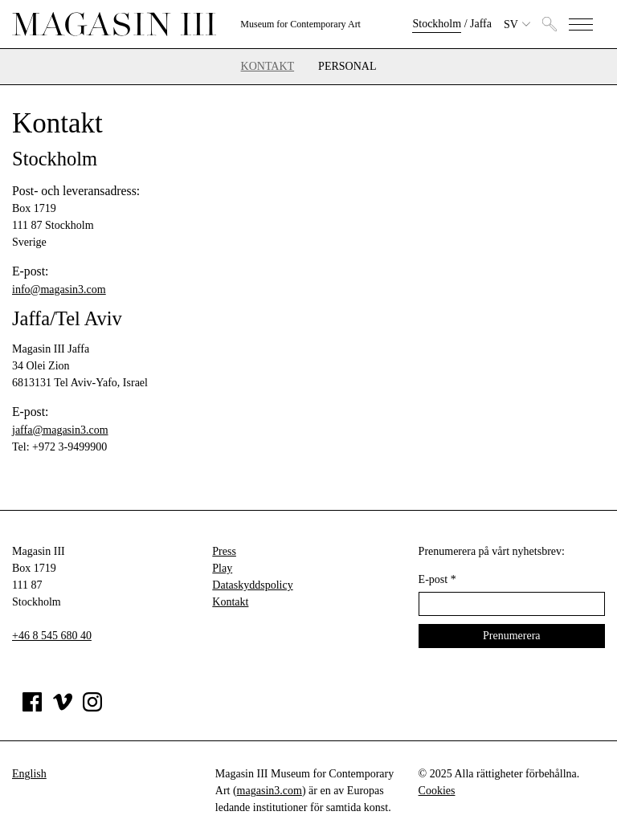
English (29, 774)
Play (222, 568)
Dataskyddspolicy (252, 585)
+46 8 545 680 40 (52, 636)
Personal (347, 67)
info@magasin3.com (59, 290)
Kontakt (268, 67)
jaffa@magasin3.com (60, 430)
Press (224, 551)
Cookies (437, 791)
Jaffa (481, 24)
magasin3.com (270, 791)
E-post (437, 579)
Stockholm (437, 24)
